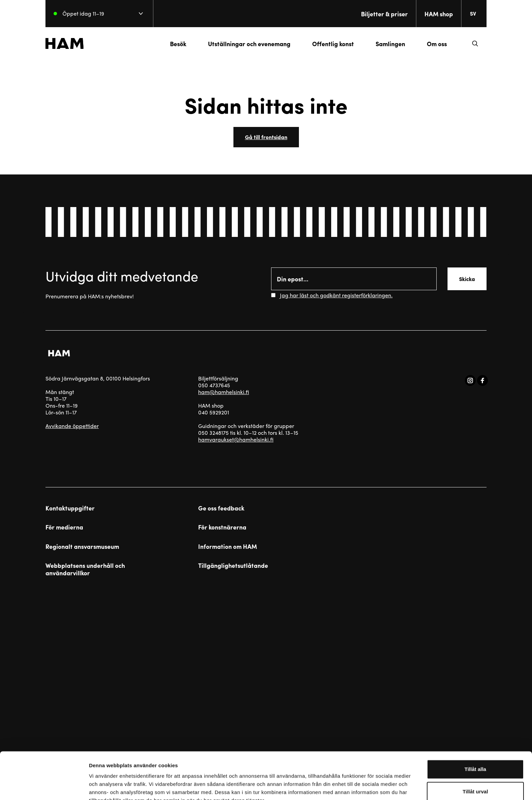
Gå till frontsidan (266, 137)
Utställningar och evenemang (249, 44)
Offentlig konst (333, 44)
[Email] (354, 279)
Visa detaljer (369, 787)
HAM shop (439, 14)
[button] (475, 43)
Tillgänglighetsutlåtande (233, 565)
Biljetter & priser (384, 14)
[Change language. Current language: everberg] (476, 14)
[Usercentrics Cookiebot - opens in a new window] (44, 787)
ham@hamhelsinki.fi (224, 392)
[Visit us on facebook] (482, 380)
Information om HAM (227, 546)
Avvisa (475, 778)
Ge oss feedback (221, 508)
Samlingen (390, 44)
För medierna (64, 527)
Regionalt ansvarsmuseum (82, 546)
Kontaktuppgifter (70, 508)
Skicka (467, 279)
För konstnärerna (222, 527)
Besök (178, 44)
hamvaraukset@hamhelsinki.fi (236, 439)
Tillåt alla (475, 733)
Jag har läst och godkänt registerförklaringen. (336, 295)
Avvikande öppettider (72, 426)
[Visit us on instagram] (470, 380)
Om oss (437, 44)
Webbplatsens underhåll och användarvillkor (85, 569)
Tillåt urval (476, 756)
